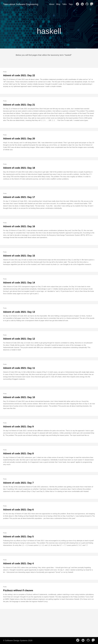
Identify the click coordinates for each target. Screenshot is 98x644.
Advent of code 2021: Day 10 (19, 397)
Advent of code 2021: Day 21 (19, 105)
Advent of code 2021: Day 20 (19, 139)
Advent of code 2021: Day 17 (19, 197)
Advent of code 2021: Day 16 (19, 226)
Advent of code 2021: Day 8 (18, 453)
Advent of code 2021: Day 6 (18, 510)
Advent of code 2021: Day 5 (18, 537)
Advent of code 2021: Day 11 (19, 368)
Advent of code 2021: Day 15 (19, 256)
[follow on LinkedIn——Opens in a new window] (83, 4)
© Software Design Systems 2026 (18, 640)
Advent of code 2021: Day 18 (19, 168)
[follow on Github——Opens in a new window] (88, 4)
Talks (64, 4)
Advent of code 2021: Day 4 (18, 563)
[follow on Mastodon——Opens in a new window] (92, 4)
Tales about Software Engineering (21, 4)
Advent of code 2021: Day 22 (19, 75)
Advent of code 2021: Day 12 (19, 339)
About (52, 4)
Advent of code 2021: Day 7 (18, 483)
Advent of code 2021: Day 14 (19, 283)
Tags (71, 4)
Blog (58, 4)
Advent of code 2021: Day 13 (19, 312)
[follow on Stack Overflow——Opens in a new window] (78, 4)
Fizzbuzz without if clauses (18, 590)
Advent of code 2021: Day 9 (18, 427)
